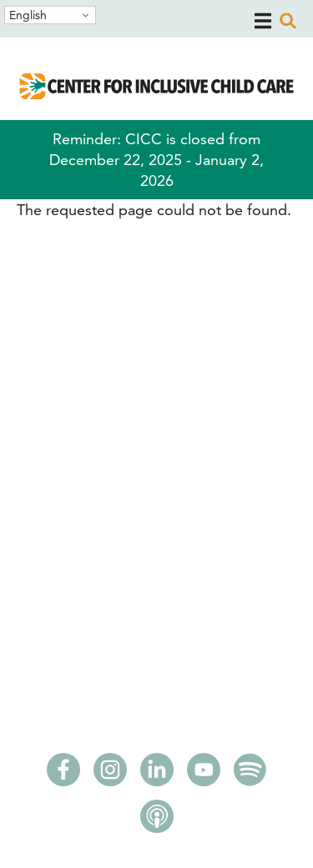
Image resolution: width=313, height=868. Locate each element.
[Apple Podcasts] (157, 821)
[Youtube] (204, 775)
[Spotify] (250, 775)
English (28, 15)
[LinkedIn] (157, 775)
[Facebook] (63, 775)
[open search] (288, 21)
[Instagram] (110, 775)
